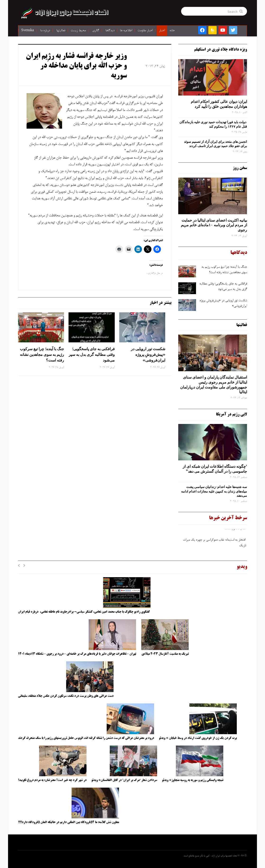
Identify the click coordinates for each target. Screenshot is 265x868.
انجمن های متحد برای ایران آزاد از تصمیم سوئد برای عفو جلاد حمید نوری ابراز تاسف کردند (215, 144)
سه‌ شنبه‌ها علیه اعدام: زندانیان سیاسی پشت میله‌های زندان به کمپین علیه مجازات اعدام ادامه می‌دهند (214, 491)
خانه (172, 31)
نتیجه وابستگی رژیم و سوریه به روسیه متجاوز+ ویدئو (193, 780)
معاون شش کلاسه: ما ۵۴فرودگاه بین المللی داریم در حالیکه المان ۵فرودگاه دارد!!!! (69, 822)
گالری (96, 31)
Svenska (28, 31)
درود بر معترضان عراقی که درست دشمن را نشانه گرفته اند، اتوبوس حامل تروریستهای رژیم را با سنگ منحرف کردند (86, 738)
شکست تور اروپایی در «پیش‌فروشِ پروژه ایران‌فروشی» (148, 354)
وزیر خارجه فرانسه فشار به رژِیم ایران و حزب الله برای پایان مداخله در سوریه (76, 66)
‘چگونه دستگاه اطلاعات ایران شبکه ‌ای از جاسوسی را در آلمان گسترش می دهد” (215, 469)
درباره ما (45, 31)
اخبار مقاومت (145, 31)
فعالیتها (61, 31)
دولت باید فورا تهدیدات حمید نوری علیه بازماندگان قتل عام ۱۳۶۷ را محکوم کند (213, 124)
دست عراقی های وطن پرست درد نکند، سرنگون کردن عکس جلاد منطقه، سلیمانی (66, 696)
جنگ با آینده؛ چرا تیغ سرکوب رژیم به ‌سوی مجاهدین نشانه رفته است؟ (42, 354)
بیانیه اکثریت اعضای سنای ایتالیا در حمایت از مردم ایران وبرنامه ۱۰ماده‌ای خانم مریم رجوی (214, 225)
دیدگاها (110, 31)
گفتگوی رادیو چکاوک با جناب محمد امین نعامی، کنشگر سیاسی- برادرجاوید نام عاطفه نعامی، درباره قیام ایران (84, 612)
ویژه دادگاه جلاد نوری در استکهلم (221, 50)
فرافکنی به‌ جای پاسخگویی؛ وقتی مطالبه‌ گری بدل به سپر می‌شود (92, 354)
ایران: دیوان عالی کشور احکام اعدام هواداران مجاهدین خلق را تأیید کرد (219, 104)
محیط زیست (78, 31)
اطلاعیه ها (126, 31)
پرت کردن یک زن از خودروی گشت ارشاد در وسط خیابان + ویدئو (198, 738)
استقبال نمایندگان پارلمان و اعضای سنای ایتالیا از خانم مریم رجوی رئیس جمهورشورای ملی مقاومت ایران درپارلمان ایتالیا (214, 384)
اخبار (162, 31)
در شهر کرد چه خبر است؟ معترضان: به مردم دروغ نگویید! (52, 780)
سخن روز (240, 168)
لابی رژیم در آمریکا (231, 414)
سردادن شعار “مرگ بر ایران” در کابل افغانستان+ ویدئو (124, 780)
